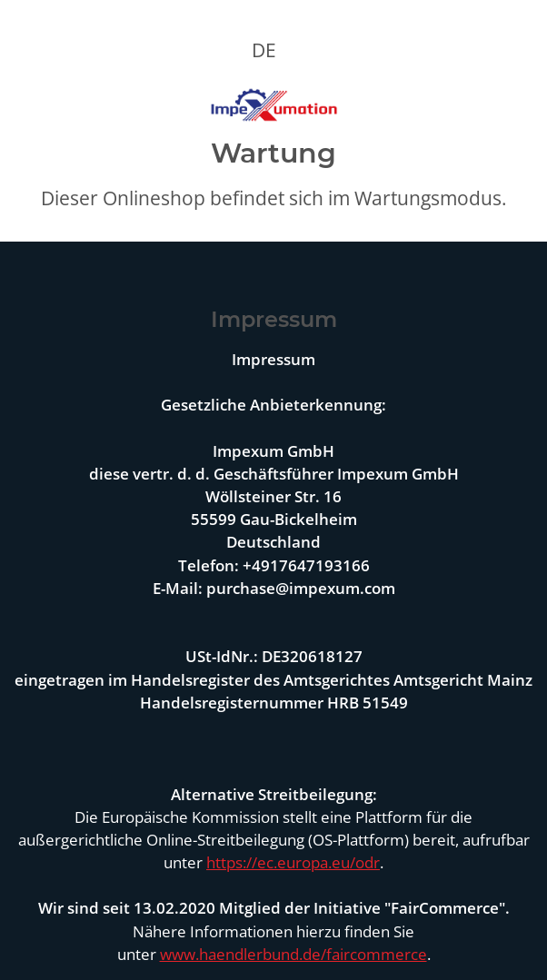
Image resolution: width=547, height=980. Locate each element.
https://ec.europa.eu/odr (293, 862)
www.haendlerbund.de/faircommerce (293, 954)
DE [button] (264, 50)
